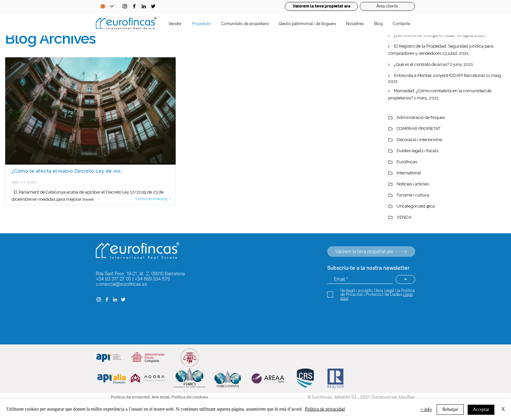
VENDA (404, 217)
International (409, 173)
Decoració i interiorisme (419, 140)
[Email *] (360, 279)
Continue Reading (153, 199)
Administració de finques (421, 117)
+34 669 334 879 (152, 279)
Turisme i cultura (413, 195)
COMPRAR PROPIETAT (418, 129)
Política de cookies (190, 397)
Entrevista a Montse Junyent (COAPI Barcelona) (439, 75)
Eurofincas (407, 162)
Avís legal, (161, 397)
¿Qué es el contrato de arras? (422, 64)
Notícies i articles (413, 184)
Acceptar (481, 409)
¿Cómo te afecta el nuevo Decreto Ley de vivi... (67, 171)
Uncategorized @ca (416, 206)
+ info (426, 409)
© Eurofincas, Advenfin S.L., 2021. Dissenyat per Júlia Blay (361, 397)
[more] (88, 199)
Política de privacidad (325, 409)
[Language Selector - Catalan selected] (107, 6)
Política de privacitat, (131, 397)
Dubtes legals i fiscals (417, 151)
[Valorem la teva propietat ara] (371, 252)
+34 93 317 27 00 (113, 279)
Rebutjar (450, 409)
